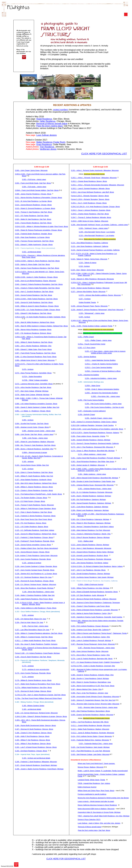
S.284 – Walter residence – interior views (92, 474)
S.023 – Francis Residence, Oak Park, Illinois (33, 223)
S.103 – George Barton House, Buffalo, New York (32, 465)
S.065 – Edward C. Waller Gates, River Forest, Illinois (33, 349)
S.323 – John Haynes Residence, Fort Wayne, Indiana (90, 563)
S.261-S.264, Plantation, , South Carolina (92, 425)
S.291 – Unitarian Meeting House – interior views (95, 489)
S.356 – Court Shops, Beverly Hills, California (90, 630)
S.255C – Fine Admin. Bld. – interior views (105, 396)
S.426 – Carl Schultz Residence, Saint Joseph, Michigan (90, 747)
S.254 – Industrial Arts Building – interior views (101, 378)
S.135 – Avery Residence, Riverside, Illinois (33, 559)
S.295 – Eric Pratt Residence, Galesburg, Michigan (88, 500)
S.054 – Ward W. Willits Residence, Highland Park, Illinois (35, 322)
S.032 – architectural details (32, 252)
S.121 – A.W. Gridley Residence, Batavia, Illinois (32, 527)
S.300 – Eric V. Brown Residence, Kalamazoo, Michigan (90, 519)
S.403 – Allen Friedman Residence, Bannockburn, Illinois (90, 711)
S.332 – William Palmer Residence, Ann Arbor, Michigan (90, 588)
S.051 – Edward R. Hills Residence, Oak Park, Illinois (33, 313)
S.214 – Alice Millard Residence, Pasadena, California (89, 243)
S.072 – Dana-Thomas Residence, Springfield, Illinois (33, 373)
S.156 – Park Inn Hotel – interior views (35, 626)
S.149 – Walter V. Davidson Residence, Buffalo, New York (35, 595)
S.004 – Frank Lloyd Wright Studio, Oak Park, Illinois (33, 183)
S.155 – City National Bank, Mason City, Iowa (30, 619)
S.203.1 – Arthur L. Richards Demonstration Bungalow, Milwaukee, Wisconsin (98, 185)
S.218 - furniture (84, 266)
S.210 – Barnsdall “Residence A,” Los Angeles (96, 236)
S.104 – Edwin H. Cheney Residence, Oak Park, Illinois (34, 472)
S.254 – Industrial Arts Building (88, 375)
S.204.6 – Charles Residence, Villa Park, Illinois (90, 214)
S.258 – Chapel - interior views (99, 418)
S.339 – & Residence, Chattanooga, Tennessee (95, 603)
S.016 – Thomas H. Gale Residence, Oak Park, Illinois (34, 212)
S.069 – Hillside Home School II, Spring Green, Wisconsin (35, 360)
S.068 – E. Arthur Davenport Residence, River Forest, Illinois (36, 357)
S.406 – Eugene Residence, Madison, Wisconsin (92, 715)
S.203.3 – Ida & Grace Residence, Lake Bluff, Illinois (92, 192)
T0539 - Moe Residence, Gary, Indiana (94, 783)
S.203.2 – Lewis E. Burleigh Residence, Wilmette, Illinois (90, 189)
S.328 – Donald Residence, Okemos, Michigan (90, 574)
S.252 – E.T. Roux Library (87, 348)
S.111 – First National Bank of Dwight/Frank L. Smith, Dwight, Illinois (38, 494)
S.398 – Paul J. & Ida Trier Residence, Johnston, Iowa (89, 693)
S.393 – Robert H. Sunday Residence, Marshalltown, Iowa (91, 682)
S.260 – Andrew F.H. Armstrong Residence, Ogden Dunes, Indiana (94, 422)
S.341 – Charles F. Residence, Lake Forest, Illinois (90, 606)
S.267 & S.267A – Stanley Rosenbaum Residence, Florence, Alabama (95, 433)
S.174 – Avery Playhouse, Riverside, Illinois (33, 673)
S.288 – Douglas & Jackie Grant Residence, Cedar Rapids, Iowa (93, 481)
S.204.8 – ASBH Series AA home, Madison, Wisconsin (90, 221)
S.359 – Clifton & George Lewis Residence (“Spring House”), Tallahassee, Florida (99, 633)
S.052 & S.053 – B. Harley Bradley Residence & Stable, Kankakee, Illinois (40, 317)
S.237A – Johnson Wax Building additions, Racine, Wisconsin (100, 295)
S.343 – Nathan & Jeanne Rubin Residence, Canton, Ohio (91, 613)
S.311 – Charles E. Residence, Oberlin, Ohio (91, 534)
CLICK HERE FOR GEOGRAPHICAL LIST (104, 154)
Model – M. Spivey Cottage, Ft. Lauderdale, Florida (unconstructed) (103, 771)
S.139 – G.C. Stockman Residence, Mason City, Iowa (33, 577)
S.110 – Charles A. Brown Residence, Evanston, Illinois (34, 491)
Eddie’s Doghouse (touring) (87, 787)
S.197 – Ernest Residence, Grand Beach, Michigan (36, 765)
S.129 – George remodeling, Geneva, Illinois (33, 545)
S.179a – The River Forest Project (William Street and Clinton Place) (38, 698)
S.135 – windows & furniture (32, 563)
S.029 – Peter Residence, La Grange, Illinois (32, 237)
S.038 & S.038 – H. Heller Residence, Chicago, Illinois (36, 277)
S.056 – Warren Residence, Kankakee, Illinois (33, 330)
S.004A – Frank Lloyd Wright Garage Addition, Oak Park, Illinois (37, 190)
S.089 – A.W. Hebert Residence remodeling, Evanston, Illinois (36, 404)
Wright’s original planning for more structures (98, 330)
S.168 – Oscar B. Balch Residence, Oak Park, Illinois (33, 657)
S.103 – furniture (28, 469)
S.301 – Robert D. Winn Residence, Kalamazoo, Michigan (91, 523)
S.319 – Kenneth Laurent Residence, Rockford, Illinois (89, 556)
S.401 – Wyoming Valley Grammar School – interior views (98, 707)
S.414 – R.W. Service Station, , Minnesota (91, 736)
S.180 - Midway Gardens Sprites (33, 706)
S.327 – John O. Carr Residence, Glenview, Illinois (88, 570)
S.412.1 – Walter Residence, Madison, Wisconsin (90, 729)
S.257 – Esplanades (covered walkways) (92, 411)
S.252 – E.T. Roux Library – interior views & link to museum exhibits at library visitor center (105, 352)
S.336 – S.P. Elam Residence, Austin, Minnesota (88, 595)
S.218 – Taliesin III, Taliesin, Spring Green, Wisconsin (89, 259)
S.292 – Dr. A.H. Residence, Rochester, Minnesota (92, 492)
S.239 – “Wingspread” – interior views (92, 313)
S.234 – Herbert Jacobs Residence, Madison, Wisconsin (90, 288)
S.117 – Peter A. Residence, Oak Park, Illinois (34, 512)
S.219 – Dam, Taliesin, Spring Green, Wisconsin (87, 270)
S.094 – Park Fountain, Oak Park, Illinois (32, 424)
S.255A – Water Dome (92, 386)
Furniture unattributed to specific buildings (92, 794)
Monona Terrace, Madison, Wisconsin (91, 767)
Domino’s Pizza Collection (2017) (89, 820)
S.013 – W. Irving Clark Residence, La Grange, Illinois (33, 201)
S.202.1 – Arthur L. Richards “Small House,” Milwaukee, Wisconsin (94, 178)
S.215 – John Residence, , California (90, 246)
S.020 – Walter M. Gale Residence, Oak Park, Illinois (33, 219)
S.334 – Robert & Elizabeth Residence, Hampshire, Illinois (94, 592)
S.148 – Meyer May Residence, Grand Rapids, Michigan (34, 588)
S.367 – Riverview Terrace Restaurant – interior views (96, 648)
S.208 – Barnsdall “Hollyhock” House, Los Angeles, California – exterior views (100, 225)
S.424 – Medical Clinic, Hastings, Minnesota (90, 740)
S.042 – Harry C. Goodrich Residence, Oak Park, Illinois (34, 292)
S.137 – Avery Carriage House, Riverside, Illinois (35, 570)
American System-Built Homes (94, 174)
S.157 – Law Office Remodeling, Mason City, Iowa (32, 630)
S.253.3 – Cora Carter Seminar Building (98, 368)
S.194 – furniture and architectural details (36, 758)
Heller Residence (48, 121)
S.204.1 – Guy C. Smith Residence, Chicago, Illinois (89, 203)
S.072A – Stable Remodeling (32, 377)
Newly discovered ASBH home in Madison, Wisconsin (96, 809)
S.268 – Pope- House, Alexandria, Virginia (88, 436)
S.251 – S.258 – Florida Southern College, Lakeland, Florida (92, 326)
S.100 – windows (28, 462)
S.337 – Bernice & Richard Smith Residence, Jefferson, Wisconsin (94, 599)
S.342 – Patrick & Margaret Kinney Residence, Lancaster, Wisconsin (94, 610)
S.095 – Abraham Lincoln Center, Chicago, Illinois (32, 427)
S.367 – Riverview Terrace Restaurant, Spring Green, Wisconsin (93, 644)
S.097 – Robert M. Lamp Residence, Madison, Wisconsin (35, 442)
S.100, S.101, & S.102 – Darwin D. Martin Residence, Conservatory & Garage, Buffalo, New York (39, 457)
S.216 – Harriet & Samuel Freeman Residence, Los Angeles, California (95, 250)
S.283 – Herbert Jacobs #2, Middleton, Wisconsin (88, 465)
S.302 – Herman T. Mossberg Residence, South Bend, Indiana (92, 527)
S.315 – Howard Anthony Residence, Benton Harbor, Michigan (92, 552)
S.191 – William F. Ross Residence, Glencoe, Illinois (33, 744)
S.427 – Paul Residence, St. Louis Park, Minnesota (90, 751)
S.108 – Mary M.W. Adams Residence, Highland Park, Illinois (36, 483)
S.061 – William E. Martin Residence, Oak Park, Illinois (34, 342)
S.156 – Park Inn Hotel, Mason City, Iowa (29, 622)
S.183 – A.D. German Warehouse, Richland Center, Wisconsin (36, 713)
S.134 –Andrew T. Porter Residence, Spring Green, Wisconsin (36, 556)
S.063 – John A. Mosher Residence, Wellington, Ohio (33, 346)
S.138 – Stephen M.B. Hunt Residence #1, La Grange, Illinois (36, 574)
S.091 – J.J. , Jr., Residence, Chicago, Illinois (33, 411)
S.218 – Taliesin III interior (88, 263)
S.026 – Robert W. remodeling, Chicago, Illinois (38, 230)
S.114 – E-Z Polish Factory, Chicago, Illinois (30, 501)
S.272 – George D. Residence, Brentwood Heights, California (95, 443)
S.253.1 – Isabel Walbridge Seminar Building (100, 360)
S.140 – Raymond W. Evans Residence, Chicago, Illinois (34, 581)
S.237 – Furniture (85, 299)
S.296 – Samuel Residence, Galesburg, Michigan (91, 503)
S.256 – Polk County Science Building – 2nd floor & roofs (104, 407)
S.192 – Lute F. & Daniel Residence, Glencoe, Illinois (36, 747)
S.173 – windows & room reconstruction (36, 670)
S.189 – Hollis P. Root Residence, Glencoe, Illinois (32, 736)
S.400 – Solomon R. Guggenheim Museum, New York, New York (93, 700)
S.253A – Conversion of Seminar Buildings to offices (103, 371)
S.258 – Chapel (86, 415)
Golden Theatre (87, 302)
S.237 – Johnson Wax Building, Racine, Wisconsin (88, 292)
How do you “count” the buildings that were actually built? (103, 333)
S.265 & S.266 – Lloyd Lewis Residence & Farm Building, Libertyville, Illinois (97, 429)
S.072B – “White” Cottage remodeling (35, 380)
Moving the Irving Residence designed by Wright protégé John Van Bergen (103, 798)
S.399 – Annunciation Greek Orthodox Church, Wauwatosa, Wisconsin (95, 697)
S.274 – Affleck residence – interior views (92, 454)
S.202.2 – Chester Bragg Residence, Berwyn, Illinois (89, 181)
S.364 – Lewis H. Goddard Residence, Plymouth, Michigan (91, 641)
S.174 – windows (28, 677)
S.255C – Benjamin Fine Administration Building (101, 393)
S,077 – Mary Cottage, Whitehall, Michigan (32, 391)
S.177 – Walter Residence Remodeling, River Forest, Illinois (38, 684)
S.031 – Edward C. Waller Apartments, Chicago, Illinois (34, 245)
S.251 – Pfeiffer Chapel (86, 337)
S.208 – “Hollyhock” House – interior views (93, 228)
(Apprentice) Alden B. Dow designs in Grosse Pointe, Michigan (99, 812)
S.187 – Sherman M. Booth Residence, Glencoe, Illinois (34, 729)
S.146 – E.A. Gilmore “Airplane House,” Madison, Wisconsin (36, 585)
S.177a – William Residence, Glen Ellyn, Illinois (33, 688)
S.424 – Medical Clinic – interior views (96, 744)
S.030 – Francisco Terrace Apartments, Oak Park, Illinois (34, 241)
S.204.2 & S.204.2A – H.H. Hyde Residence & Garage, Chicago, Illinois (95, 207)
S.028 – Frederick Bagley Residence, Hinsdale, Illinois (34, 234)
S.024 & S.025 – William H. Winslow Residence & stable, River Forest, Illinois (42, 227)
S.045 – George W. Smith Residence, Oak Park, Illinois (34, 302)
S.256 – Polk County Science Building (91, 400)
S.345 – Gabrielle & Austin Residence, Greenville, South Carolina (97, 617)
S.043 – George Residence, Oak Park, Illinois (34, 295)
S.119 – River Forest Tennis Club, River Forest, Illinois (34, 519)
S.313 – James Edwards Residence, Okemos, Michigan (90, 545)
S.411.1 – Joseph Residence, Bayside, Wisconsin (91, 726)
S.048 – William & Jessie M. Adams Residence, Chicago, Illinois (37, 306)
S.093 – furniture (28, 420)
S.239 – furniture (84, 317)
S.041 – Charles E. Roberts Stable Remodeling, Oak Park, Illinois (37, 288)
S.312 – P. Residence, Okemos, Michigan (90, 538)
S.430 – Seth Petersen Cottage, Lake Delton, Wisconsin (90, 754)
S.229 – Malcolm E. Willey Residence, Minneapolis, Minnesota (92, 279)
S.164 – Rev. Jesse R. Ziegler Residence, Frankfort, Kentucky (36, 644)
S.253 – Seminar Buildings (87, 357)
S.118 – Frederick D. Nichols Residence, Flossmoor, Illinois (35, 516)
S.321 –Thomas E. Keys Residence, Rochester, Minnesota (91, 559)
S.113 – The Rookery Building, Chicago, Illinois (31, 498)
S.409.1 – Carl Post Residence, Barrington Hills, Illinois (90, 722)
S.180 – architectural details (32, 709)
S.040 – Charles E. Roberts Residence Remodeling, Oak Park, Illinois (39, 284)
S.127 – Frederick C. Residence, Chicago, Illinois (34, 538)
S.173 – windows (28, 666)
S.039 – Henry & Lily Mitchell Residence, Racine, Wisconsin (36, 281)
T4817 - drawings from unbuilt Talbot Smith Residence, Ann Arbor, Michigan (104, 816)
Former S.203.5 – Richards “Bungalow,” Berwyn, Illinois (90, 196)
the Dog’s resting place (49, 126)
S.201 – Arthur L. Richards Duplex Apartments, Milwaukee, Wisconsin (95, 170)
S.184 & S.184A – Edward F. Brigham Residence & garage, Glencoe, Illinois (41, 717)
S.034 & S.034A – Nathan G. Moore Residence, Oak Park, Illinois (37, 261)
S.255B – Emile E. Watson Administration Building (102, 389)
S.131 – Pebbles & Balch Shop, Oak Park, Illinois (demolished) (36, 548)
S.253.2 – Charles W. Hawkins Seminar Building (101, 364)
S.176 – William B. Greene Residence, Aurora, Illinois (33, 680)
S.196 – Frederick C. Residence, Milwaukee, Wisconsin (36, 762)
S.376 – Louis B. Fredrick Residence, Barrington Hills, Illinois (92, 659)
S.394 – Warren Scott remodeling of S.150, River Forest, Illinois (93, 686)
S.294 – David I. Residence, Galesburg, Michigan (91, 496)
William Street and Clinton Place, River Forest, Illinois (96, 791)
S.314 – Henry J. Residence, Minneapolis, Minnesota (91, 548)
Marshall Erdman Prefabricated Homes (96, 718)
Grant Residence (44, 144)
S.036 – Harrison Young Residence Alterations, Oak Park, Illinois (37, 268)
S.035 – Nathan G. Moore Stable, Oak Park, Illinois (32, 264)
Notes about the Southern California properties (100, 239)
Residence (44, 119)
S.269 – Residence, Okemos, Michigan (91, 440)
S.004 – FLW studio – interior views (34, 187)
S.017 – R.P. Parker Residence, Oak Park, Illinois (32, 216)
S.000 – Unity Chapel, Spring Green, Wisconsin (31, 170)
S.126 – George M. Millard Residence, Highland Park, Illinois (36, 534)
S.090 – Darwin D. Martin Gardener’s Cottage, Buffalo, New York (37, 407)
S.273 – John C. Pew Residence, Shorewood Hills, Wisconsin (92, 447)
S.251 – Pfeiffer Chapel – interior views (98, 340)
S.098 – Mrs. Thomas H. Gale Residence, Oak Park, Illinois (35, 445)
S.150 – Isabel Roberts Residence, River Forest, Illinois (34, 599)
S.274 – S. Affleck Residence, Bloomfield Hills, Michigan (93, 451)
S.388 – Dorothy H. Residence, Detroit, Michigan (90, 679)
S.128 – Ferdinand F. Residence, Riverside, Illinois (35, 541)
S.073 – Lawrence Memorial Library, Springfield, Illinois (34, 384)
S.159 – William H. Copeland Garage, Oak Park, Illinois (34, 637)
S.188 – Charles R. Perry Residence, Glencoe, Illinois (33, 733)
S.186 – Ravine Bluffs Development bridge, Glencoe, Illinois (35, 726)
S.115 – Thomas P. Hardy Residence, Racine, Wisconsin (34, 505)
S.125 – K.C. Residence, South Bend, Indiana (35, 530)
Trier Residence (47, 147)
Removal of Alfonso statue (52, 124)
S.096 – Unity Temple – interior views (35, 438)
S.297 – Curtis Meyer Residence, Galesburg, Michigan (90, 507)
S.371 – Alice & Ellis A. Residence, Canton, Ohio (90, 655)
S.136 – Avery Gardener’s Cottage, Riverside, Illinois (36, 566)
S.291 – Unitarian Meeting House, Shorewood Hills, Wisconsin (92, 485)
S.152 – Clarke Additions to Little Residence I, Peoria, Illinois (36, 608)
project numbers (61, 110)
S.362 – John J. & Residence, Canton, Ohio (90, 637)
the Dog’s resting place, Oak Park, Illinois (94, 830)
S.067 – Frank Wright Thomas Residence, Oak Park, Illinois (35, 353)
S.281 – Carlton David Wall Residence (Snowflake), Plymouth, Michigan (96, 458)
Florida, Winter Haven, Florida (91, 780)
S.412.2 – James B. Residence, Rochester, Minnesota (92, 733)
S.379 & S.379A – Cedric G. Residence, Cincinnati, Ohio (93, 666)
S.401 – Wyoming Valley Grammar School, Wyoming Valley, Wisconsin (95, 704)
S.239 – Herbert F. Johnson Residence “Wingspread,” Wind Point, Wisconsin (97, 310)
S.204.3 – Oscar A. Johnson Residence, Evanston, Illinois (91, 210)
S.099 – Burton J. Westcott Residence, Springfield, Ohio (34, 449)
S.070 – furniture (28, 369)
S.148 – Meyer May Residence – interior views (38, 592)
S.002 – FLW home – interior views (34, 180)
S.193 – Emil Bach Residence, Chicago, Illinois (31, 751)
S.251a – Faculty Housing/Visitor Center (92, 344)
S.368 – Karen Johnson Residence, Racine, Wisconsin (90, 651)
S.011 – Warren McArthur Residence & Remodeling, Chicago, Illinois (38, 198)
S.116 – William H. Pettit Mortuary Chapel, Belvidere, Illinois (35, 509)
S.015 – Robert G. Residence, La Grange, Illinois (35, 208)
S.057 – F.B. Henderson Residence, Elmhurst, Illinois (33, 333)
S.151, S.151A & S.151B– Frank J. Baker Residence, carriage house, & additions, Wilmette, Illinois (40, 604)
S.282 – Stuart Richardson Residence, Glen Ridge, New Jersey (93, 462)
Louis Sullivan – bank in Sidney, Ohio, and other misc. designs (99, 823)
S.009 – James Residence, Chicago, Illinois (33, 194)
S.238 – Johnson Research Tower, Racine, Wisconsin (89, 306)
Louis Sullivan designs (47, 135)
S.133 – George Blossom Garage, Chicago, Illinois (32, 552)
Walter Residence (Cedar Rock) (51, 142)
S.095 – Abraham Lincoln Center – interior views (39, 431)
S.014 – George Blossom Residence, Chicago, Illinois (33, 205)
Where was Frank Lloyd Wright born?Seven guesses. (96, 764)
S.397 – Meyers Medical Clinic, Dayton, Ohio (86, 689)
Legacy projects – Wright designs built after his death (96, 801)
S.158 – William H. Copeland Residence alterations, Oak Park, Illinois (39, 633)
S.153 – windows (28, 615)
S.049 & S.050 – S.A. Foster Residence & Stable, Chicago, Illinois (38, 310)
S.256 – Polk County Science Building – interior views (103, 404)
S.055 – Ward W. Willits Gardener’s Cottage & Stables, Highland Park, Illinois (41, 326)
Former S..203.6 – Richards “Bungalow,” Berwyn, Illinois (90, 199)
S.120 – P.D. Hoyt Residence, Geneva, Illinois (31, 523)
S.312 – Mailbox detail (85, 541)
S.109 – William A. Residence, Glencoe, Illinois (34, 487)
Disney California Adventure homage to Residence (97, 805)
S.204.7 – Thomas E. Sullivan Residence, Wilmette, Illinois (91, 217)
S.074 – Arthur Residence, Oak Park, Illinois (33, 387)
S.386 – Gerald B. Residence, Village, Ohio (92, 675)
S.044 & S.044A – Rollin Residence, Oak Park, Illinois (36, 299)
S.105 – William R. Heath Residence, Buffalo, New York (34, 476)
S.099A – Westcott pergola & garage (35, 453)
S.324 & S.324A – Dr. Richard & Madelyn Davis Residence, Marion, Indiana (97, 566)
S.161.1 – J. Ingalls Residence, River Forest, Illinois (35, 641)
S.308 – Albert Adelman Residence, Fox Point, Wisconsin (90, 530)
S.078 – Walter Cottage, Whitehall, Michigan (32, 395)
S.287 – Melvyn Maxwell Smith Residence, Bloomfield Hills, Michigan (95, 478)
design (48, 149)
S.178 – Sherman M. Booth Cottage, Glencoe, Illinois (33, 691)
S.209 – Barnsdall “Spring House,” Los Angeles (97, 232)
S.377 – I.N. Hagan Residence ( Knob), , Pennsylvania (95, 662)
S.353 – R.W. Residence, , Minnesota (90, 626)
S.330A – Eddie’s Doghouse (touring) (91, 585)
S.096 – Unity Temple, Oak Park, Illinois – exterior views (34, 434)
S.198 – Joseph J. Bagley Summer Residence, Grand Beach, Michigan (39, 769)
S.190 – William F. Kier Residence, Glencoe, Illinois (32, 740)
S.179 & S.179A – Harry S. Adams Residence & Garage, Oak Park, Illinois (40, 695)
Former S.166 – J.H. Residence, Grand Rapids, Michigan (37, 653)
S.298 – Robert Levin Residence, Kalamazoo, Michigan (90, 510)
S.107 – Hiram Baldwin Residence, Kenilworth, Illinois (33, 480)
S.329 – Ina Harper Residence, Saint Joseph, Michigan (92, 577)
